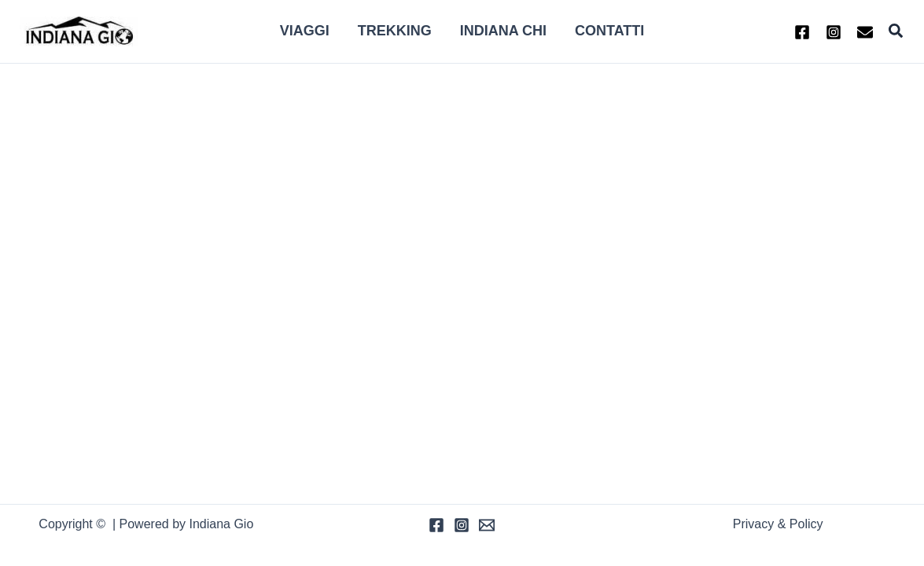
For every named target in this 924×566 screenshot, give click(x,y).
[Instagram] (834, 32)
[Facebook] (802, 32)
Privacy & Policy (778, 524)
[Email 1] (865, 32)
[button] (896, 31)
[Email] (487, 525)
